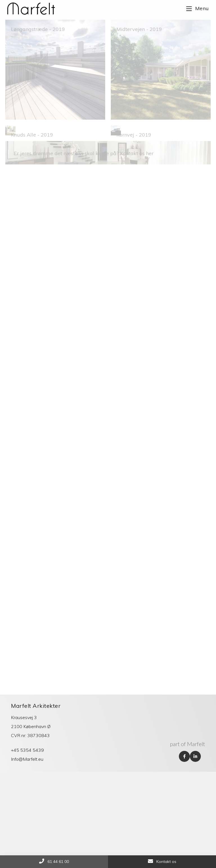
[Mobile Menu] (198, 8)
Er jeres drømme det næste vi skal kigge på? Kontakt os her (84, 228)
